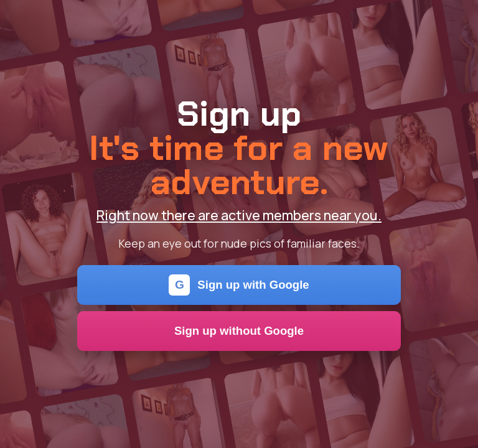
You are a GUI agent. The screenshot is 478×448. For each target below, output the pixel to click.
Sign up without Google (239, 331)
